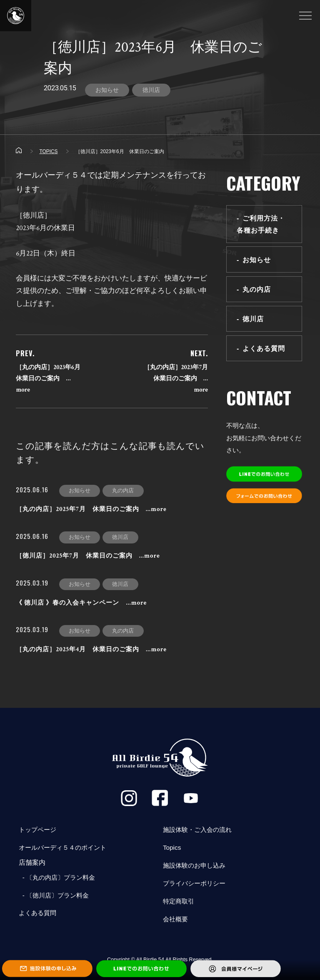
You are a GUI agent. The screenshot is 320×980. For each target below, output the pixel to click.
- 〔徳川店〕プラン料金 (56, 897)
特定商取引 (180, 904)
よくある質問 (264, 350)
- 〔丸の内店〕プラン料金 (59, 879)
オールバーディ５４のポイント (65, 849)
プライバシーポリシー (196, 885)
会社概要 (176, 922)
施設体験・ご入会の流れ (200, 830)
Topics (172, 849)
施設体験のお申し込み (196, 867)
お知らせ (107, 90)
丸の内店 (257, 290)
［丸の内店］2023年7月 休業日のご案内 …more (179, 379)
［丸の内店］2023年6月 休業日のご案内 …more (51, 379)
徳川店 (151, 90)
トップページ (39, 830)
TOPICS (48, 152)
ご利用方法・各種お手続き (261, 225)
